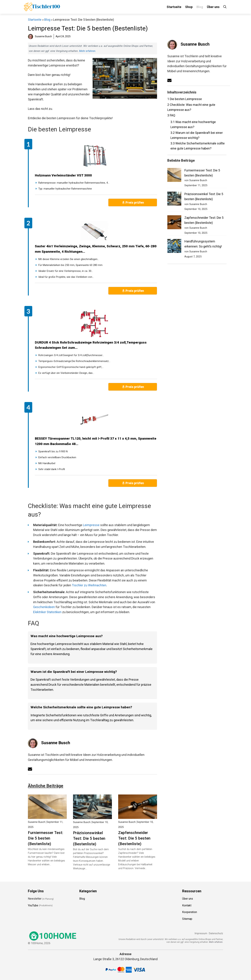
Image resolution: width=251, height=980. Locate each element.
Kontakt (187, 905)
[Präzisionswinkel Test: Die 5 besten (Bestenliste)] (174, 199)
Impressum (201, 933)
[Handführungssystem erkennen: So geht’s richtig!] (174, 247)
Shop (189, 7)
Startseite (174, 7)
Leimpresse (91, 525)
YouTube (33, 905)
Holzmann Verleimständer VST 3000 (63, 175)
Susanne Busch (56, 743)
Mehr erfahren (87, 51)
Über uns (213, 7)
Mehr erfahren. (216, 942)
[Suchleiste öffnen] (225, 7)
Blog (200, 7)
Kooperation (190, 912)
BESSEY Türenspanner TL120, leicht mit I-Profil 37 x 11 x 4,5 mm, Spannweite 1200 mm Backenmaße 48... (96, 441)
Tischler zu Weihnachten (89, 585)
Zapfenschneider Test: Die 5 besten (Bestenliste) (134, 838)
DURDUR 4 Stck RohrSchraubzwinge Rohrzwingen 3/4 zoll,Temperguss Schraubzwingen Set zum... (91, 345)
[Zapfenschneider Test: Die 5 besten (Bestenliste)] (174, 223)
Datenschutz (216, 933)
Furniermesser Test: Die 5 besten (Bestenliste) (45, 838)
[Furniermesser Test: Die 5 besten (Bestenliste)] (174, 176)
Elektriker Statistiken (47, 612)
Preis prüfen (135, 202)
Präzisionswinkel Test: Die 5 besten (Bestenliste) (89, 838)
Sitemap (187, 919)
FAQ (171, 115)
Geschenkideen (44, 607)
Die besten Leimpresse (185, 99)
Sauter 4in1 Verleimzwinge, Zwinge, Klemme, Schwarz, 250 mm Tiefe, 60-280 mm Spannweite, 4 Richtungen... (96, 249)
